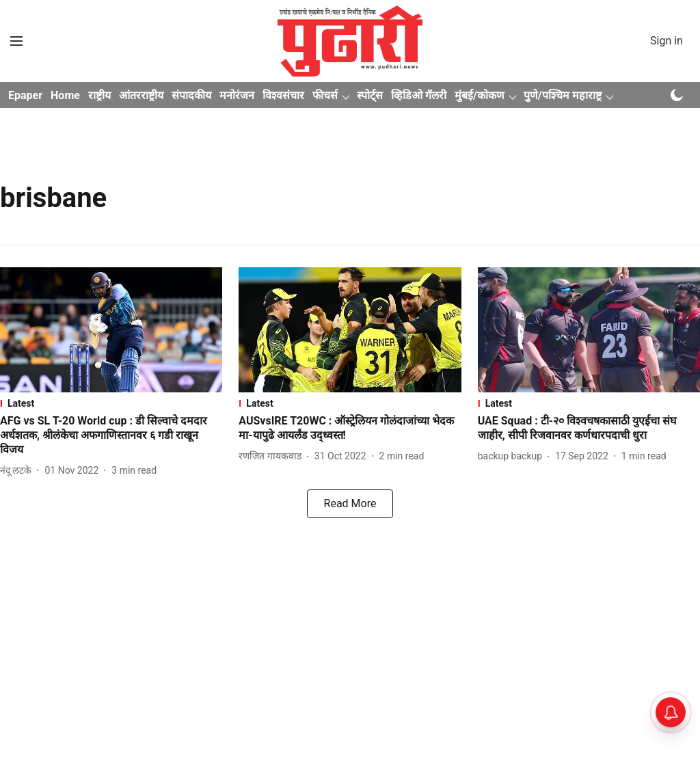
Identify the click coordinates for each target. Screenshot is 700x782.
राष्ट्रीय (99, 95)
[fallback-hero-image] (111, 330)
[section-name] (111, 403)
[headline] (111, 435)
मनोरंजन (237, 95)
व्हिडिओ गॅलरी (419, 95)
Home (65, 95)
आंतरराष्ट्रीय (141, 95)
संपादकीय (191, 95)
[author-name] (18, 471)
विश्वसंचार (283, 95)
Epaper (25, 95)
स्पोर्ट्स (370, 95)
